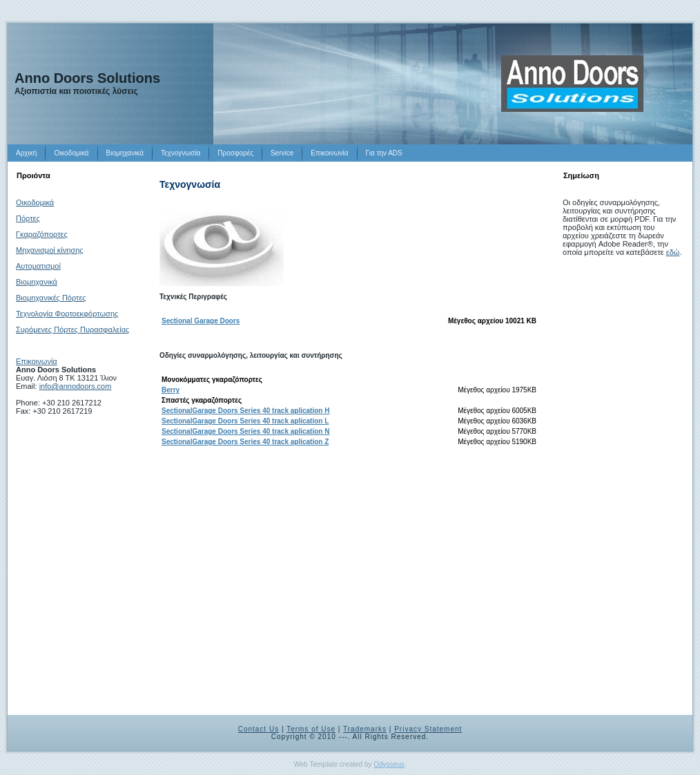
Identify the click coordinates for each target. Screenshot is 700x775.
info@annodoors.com (76, 386)
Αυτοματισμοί (38, 266)
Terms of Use (311, 729)
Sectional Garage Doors (201, 321)
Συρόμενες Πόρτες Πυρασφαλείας (72, 329)
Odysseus (389, 764)
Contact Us (259, 729)
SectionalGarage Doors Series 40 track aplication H (245, 411)
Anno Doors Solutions (87, 78)
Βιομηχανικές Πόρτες (51, 298)
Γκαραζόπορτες (42, 234)
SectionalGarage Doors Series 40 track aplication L (245, 421)
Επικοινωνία (37, 361)
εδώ (673, 252)
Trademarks (365, 729)
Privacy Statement (428, 729)
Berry (171, 390)
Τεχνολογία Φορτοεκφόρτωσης (67, 314)
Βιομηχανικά (37, 282)
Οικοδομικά (35, 202)
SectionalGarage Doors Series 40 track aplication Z (245, 442)
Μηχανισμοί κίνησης (50, 250)
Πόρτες (28, 218)
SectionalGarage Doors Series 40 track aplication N (245, 431)
